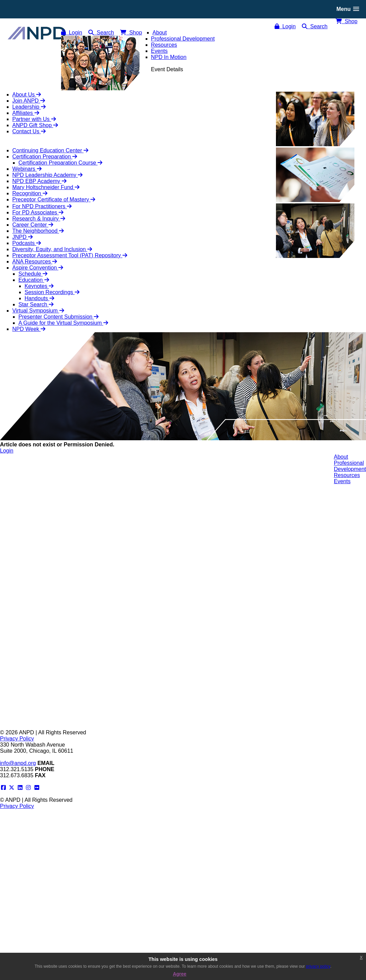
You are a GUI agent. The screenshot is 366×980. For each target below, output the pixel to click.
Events (342, 481)
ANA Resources (35, 262)
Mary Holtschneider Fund (46, 187)
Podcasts (27, 243)
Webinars (27, 169)
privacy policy (318, 966)
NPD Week (29, 329)
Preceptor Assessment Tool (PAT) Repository (70, 255)
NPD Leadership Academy (47, 175)
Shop (347, 21)
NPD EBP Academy (39, 181)
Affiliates (26, 113)
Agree (180, 974)
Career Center (33, 225)
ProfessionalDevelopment (350, 466)
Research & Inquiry (39, 219)
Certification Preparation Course (60, 163)
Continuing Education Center (50, 150)
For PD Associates (38, 212)
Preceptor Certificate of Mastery (54, 200)
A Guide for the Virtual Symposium (63, 323)
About (341, 457)
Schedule (33, 274)
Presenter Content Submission (58, 317)
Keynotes (39, 286)
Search (315, 26)
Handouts (39, 298)
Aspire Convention (38, 268)
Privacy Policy (17, 739)
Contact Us (29, 131)
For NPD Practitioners (42, 206)
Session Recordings (52, 292)
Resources (347, 475)
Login (285, 26)
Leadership (29, 107)
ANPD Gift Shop (35, 125)
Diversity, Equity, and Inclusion (52, 249)
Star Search (36, 304)
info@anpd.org (18, 763)
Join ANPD (29, 101)
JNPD (23, 237)
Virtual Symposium (38, 311)
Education (34, 280)
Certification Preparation (45, 157)
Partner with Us (34, 119)
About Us (27, 95)
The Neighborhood (38, 231)
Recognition (30, 193)
